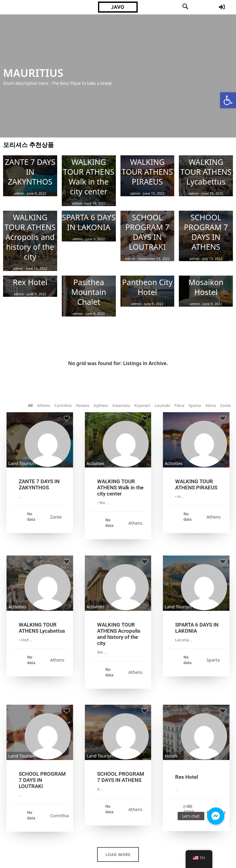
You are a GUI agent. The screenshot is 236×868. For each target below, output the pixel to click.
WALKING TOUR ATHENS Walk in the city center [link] (120, 488)
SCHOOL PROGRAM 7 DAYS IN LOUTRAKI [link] (42, 780)
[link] (228, 100)
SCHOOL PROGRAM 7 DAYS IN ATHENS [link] (121, 777)
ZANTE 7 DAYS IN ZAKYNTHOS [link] (39, 484)
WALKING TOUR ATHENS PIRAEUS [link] (196, 484)
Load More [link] (118, 855)
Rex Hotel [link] (187, 777)
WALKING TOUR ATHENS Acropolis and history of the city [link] (119, 634)
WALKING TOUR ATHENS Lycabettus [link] (42, 628)
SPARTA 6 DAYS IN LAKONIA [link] (197, 628)
